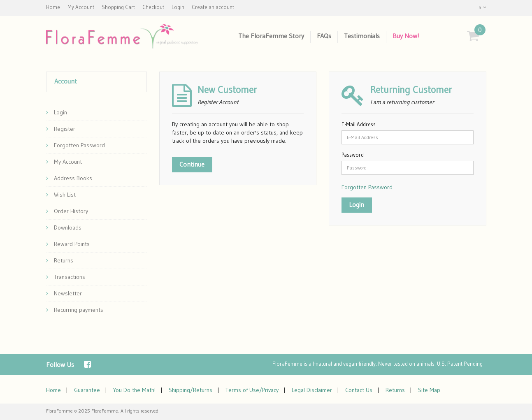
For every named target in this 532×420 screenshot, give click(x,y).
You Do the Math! (134, 390)
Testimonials (362, 36)
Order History (67, 211)
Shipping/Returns (190, 390)
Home (53, 390)
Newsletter (64, 293)
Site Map (429, 390)
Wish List (61, 195)
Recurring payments (75, 310)
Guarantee (87, 390)
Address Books (69, 178)
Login (57, 112)
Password (353, 155)
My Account (64, 162)
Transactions (66, 277)
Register (61, 129)
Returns (60, 260)
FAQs (324, 36)
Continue (192, 164)
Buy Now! (406, 36)
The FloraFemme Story (271, 36)
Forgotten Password (76, 145)
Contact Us (359, 390)
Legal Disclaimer (312, 390)
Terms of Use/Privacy (252, 390)
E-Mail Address (359, 124)
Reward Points (68, 244)
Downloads (64, 227)
